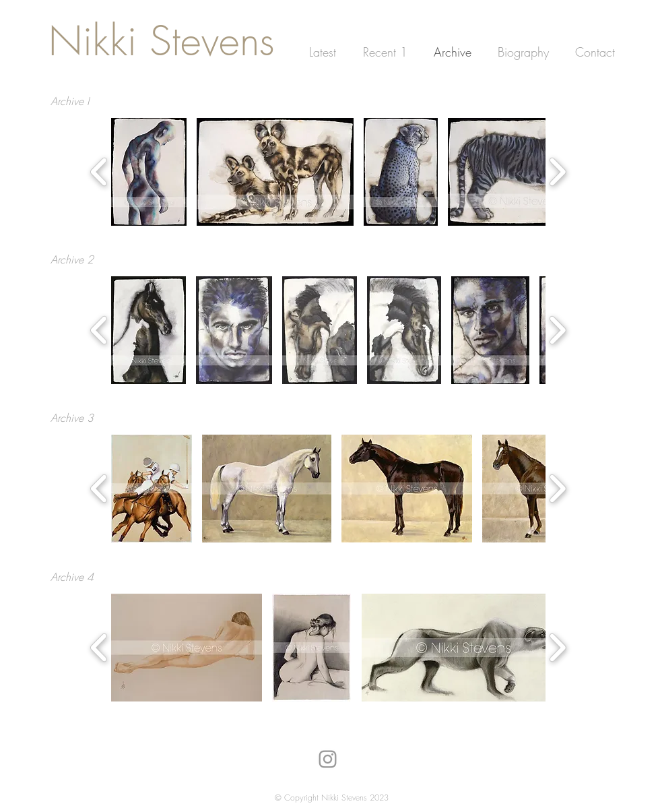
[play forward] (557, 172)
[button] (149, 172)
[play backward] (99, 172)
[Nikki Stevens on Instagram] (328, 759)
